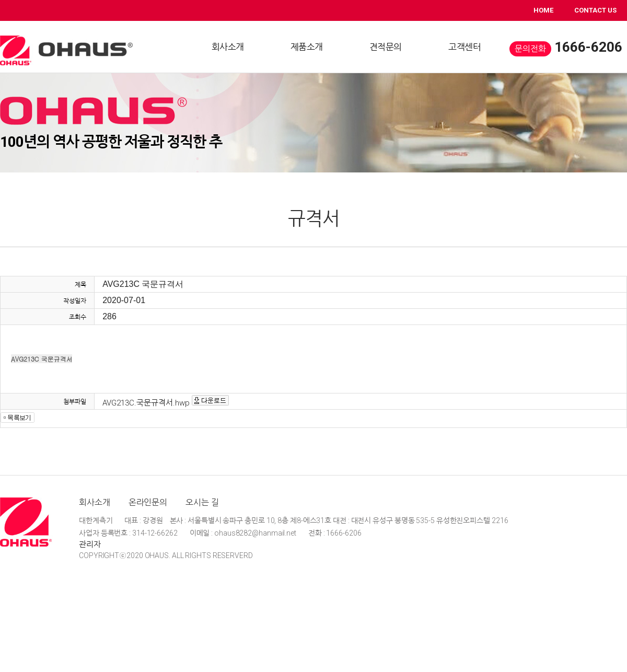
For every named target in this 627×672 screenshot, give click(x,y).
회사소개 (95, 502)
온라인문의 (148, 502)
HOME (543, 10)
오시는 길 (202, 502)
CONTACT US (595, 10)
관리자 (90, 544)
